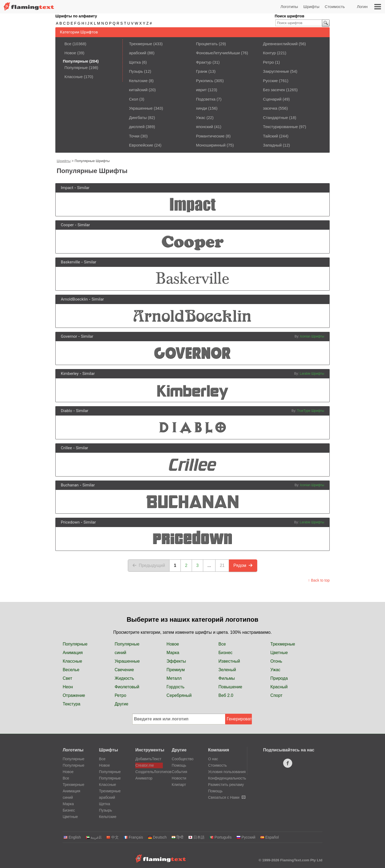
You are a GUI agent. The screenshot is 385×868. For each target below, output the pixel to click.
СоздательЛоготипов (149, 772)
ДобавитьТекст (148, 759)
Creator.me (145, 765)
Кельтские (138, 81)
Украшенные (141, 108)
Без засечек (274, 90)
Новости (179, 778)
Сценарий (272, 99)
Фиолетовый (127, 687)
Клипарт (179, 785)
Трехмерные (141, 44)
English (72, 837)
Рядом (243, 565)
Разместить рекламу (226, 785)
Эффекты (176, 661)
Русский (246, 837)
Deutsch (157, 837)
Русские (271, 81)
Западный (272, 145)
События (179, 772)
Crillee (67, 448)
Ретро (269, 62)
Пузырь (136, 71)
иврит (201, 90)
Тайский (271, 136)
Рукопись (205, 81)
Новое (70, 53)
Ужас (201, 118)
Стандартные (276, 118)
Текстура (71, 704)
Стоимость (335, 7)
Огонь (276, 661)
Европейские (141, 145)
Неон (68, 687)
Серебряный (179, 695)
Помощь (179, 765)
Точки (134, 136)
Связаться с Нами (227, 797)
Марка (173, 653)
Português (220, 837)
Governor (69, 336)
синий (121, 653)
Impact (67, 188)
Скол (134, 99)
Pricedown (70, 522)
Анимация (73, 653)
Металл (174, 678)
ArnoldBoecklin (74, 299)
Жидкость (124, 678)
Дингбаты (138, 118)
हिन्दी (177, 837)
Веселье (71, 670)
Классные (74, 77)
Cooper (67, 225)
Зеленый (227, 670)
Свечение (124, 670)
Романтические (210, 136)
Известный (229, 661)
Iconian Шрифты (312, 336)
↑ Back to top (319, 580)
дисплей (137, 127)
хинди (201, 108)
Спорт (276, 695)
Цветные (279, 653)
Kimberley (70, 374)
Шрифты (311, 7)
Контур (269, 53)
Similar (83, 188)
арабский (138, 53)
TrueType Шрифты (311, 411)
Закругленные (276, 71)
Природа (279, 678)
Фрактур (204, 62)
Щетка (135, 62)
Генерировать (239, 719)
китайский (138, 90)
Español (269, 837)
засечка (270, 108)
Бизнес (226, 653)
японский (205, 127)
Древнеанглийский (280, 44)
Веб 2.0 (226, 695)
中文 (112, 837)
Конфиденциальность (227, 778)
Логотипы (289, 7)
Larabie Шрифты (312, 374)
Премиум (176, 670)
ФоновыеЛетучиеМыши (218, 53)
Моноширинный (211, 145)
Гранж (202, 71)
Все (68, 44)
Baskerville (71, 262)
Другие (122, 704)
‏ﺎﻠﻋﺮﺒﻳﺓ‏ (93, 837)
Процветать (207, 44)
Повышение (230, 687)
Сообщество (182, 759)
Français (133, 837)
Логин (362, 7)
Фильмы (227, 678)
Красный (279, 687)
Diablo (67, 411)
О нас (213, 759)
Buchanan (70, 485)
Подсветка (206, 99)
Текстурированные (281, 127)
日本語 (196, 837)
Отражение (74, 695)
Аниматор (144, 778)
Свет (67, 678)
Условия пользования (227, 772)
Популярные (76, 68)
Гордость (176, 687)
